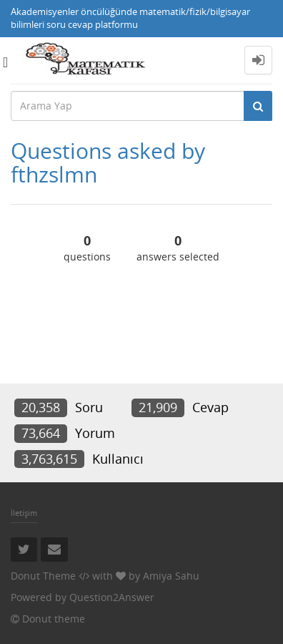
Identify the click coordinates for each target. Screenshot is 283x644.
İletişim (24, 513)
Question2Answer (112, 597)
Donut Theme (43, 576)
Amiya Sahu (171, 576)
